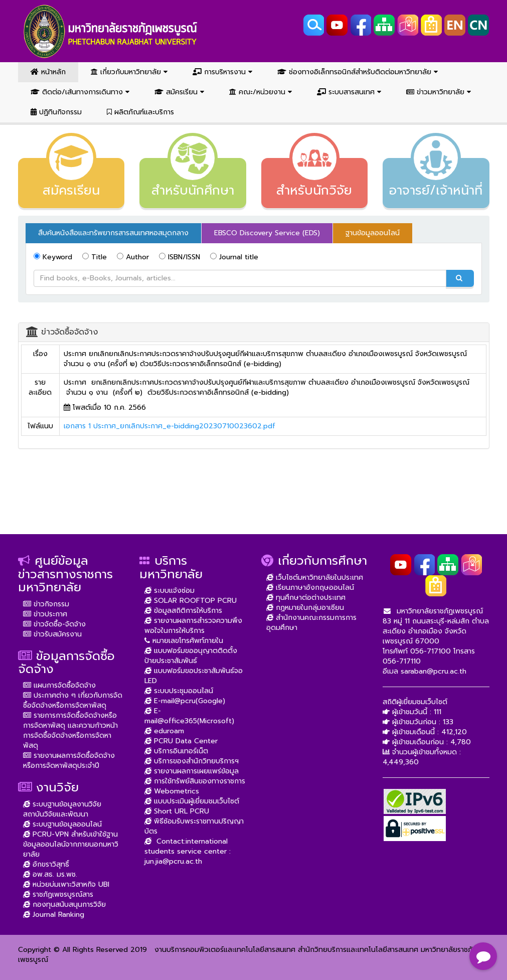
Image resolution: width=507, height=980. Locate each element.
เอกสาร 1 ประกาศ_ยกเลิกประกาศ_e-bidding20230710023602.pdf (170, 426)
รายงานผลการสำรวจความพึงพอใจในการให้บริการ (193, 626)
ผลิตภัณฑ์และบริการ (140, 112)
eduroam (164, 731)
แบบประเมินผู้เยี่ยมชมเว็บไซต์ (192, 801)
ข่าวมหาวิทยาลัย (439, 92)
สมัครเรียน (179, 92)
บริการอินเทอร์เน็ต (176, 751)
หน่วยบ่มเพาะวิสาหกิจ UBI (66, 884)
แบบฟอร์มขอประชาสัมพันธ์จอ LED (194, 676)
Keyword (53, 257)
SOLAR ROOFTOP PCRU (191, 601)
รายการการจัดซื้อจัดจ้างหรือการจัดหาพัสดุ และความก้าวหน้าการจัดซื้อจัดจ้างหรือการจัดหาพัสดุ (70, 730)
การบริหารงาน (222, 72)
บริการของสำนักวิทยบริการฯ (192, 761)
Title (95, 257)
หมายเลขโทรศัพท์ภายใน (184, 641)
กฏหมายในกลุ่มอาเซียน (305, 608)
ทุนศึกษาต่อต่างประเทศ (306, 598)
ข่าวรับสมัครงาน (52, 634)
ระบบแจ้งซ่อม (170, 591)
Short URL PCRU (177, 811)
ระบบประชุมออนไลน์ (179, 691)
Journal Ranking (54, 915)
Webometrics (172, 791)
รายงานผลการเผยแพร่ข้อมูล (192, 771)
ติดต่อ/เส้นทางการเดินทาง (80, 92)
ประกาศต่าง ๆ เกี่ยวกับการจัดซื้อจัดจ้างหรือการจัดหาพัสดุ (73, 700)
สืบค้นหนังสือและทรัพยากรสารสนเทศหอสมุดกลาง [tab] (113, 233)
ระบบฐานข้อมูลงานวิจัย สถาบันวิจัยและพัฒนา (62, 809)
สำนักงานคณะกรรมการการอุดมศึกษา (311, 623)
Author (133, 257)
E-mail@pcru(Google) (185, 701)
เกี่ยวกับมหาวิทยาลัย (129, 72)
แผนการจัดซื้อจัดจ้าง (59, 685)
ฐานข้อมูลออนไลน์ (373, 233)
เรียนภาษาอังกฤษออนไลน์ (310, 588)
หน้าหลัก (48, 72)
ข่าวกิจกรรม (46, 604)
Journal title (234, 257)
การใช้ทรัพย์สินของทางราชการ (195, 781)
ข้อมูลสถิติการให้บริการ (183, 611)
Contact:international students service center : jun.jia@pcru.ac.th (188, 851)
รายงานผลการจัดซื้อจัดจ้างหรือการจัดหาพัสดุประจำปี (69, 761)
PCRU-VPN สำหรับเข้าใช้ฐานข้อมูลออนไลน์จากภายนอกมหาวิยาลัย (71, 844)
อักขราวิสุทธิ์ (46, 864)
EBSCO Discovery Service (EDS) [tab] (267, 233)
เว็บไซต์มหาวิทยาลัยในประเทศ (315, 578)
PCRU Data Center (181, 741)
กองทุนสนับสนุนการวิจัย (64, 905)
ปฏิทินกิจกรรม (56, 112)
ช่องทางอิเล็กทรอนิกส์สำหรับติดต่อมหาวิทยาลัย (358, 72)
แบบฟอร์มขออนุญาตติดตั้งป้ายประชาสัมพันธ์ (191, 656)
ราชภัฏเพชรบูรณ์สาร (58, 894)
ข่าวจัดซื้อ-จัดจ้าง (54, 624)
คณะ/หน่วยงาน (261, 92)
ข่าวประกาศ (45, 614)
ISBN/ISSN (180, 257)
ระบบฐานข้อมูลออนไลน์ (62, 824)
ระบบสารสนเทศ (349, 92)
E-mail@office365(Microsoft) (189, 716)
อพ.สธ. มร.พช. (50, 874)
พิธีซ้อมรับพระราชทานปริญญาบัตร (194, 826)
